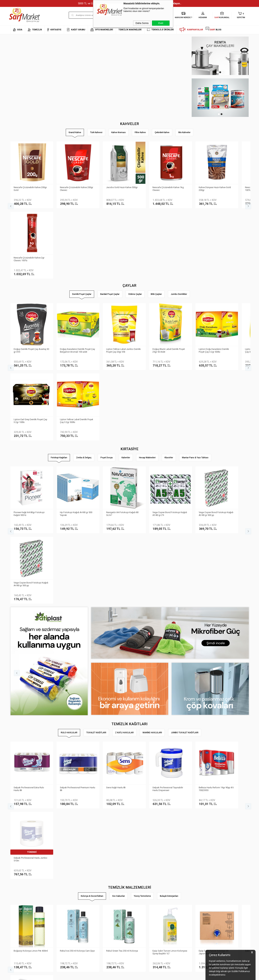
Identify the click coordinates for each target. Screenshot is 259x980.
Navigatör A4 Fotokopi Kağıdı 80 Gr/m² (123, 372)
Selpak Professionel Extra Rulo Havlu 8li (29, 577)
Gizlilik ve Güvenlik (59, 912)
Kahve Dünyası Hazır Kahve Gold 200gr (215, 188)
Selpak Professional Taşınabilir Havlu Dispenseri (168, 577)
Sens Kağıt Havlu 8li (116, 576)
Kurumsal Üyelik (18, 886)
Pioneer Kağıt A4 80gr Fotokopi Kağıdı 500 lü (29, 372)
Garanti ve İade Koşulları (63, 907)
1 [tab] (217, 72)
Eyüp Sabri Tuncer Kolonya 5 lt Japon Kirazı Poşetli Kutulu (214, 670)
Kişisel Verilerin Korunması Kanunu (68, 886)
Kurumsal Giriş (18, 912)
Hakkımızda (16, 892)
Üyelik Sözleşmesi (59, 897)
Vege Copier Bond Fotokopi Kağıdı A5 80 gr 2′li (170, 372)
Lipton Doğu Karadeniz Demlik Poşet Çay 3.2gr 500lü (214, 280)
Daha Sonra (142, 23)
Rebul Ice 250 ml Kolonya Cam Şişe (77, 669)
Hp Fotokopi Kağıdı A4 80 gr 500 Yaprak (76, 372)
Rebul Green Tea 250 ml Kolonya (122, 669)
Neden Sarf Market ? (20, 897)
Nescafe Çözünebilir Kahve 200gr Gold (30, 188)
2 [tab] (220, 72)
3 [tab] (223, 72)
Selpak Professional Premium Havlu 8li (78, 577)
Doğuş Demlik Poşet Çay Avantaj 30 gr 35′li (32, 280)
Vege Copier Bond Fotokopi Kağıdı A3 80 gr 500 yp (216, 372)
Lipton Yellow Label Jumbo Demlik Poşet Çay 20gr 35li (124, 280)
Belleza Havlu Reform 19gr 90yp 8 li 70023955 (216, 577)
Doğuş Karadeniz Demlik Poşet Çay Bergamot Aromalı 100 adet (78, 280)
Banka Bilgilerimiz (19, 902)
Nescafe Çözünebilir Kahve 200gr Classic (77, 188)
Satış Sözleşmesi (59, 902)
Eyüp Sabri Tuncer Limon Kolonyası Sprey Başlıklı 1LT (170, 670)
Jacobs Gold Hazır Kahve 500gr (122, 187)
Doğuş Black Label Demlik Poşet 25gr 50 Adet (169, 280)
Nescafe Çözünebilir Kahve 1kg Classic (168, 188)
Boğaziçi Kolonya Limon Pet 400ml (31, 669)
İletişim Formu (17, 907)
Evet (161, 23)
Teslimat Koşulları (59, 892)
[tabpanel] (220, 56)
